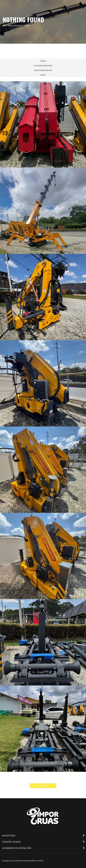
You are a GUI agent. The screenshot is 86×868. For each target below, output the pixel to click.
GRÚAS (43, 75)
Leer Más (43, 786)
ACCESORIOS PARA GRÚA (43, 66)
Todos (43, 61)
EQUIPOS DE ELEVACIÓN (43, 70)
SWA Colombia (37, 861)
